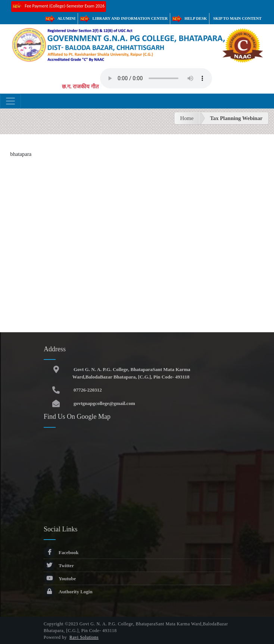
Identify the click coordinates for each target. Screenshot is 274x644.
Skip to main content (237, 18)
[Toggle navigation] (10, 101)
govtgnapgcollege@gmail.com (104, 403)
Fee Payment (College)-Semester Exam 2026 (59, 7)
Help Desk (190, 18)
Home (187, 118)
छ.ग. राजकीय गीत (80, 87)
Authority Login (68, 592)
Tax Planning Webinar (236, 118)
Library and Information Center (124, 18)
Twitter (59, 566)
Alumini (61, 18)
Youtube (60, 579)
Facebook (61, 552)
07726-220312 (87, 390)
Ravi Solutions (84, 637)
